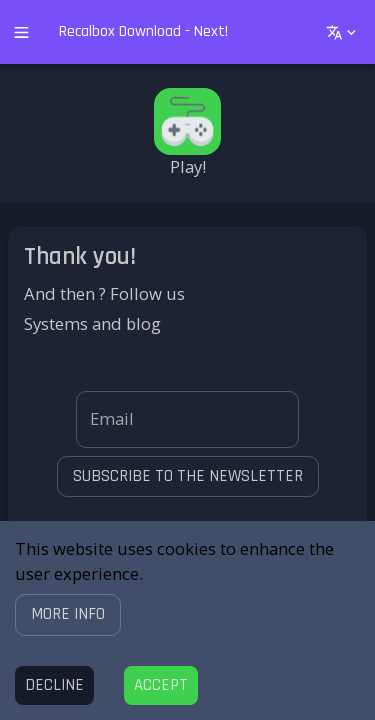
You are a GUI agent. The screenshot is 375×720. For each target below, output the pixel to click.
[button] (68, 614)
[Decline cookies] (54, 685)
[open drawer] (21, 32)
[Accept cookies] (161, 685)
